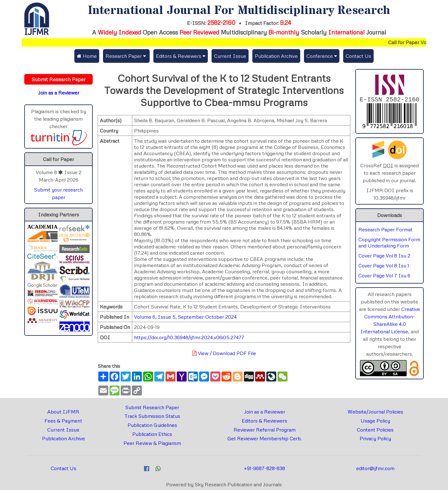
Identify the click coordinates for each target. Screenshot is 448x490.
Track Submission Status (152, 416)
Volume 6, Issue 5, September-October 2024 (185, 317)
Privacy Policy (375, 438)
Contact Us (358, 56)
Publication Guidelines (152, 425)
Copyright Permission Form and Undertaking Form (389, 244)
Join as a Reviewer (265, 412)
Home (87, 56)
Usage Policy (375, 421)
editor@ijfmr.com (375, 468)
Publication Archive (276, 56)
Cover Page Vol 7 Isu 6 (384, 277)
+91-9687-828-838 (264, 468)
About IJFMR (63, 412)
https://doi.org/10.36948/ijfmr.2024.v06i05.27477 (189, 337)
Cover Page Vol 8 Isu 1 (384, 267)
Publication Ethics (152, 434)
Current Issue (230, 56)
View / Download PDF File (224, 353)
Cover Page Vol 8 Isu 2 (384, 257)
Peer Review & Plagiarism (152, 443)
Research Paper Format (385, 231)
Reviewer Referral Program (265, 430)
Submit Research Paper (152, 407)
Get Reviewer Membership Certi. (265, 438)
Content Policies (375, 430)
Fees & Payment (63, 421)
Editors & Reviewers (264, 421)
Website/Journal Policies (375, 412)
